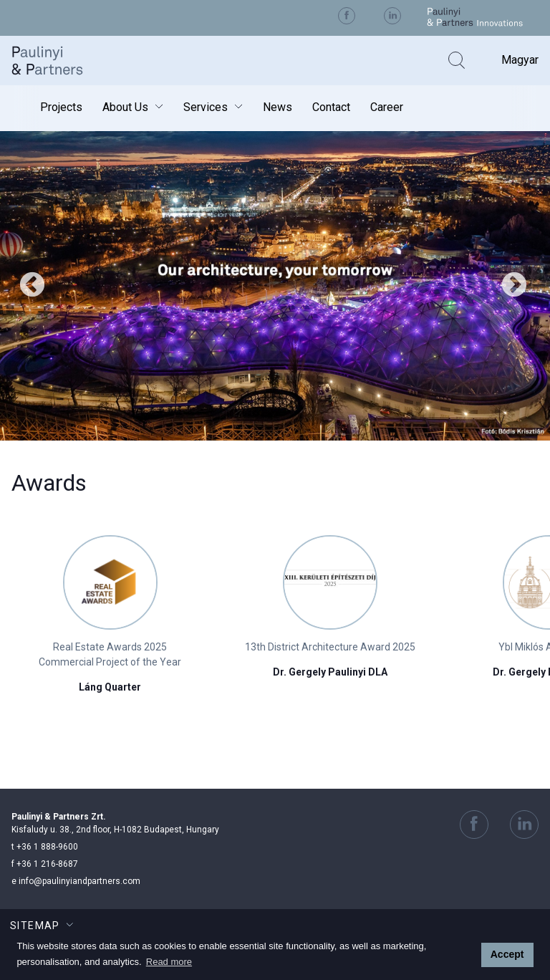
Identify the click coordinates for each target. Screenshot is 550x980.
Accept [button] (507, 954)
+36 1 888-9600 (45, 847)
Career (387, 107)
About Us (125, 107)
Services (206, 107)
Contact (331, 107)
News (278, 107)
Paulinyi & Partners (58, 61)
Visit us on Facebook (347, 16)
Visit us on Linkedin (392, 16)
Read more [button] (169, 962)
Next (514, 286)
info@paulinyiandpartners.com (76, 881)
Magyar (520, 60)
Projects (61, 107)
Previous (32, 286)
